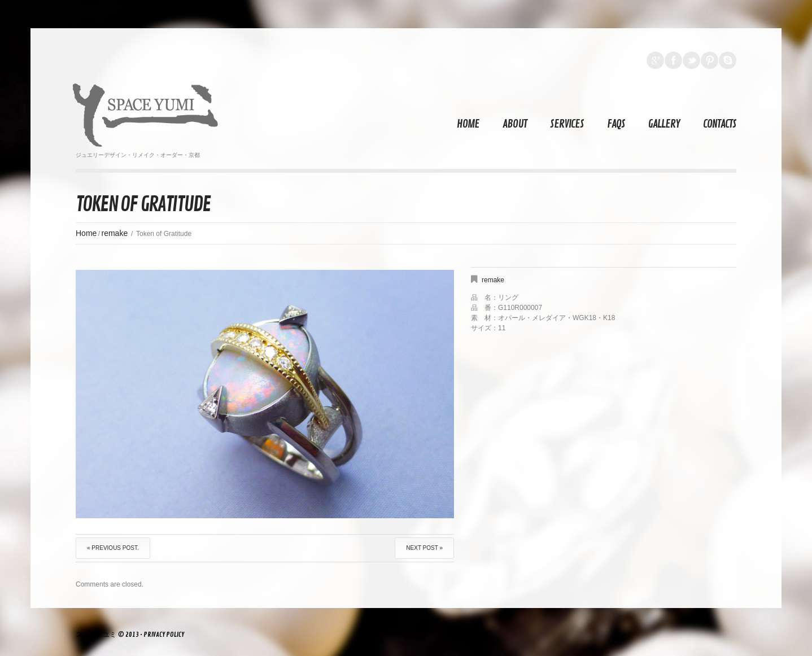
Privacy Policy (164, 635)
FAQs (616, 124)
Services (567, 124)
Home (468, 124)
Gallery (664, 124)
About (515, 124)
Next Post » (424, 548)
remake (115, 233)
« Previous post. (113, 548)
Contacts (720, 124)
